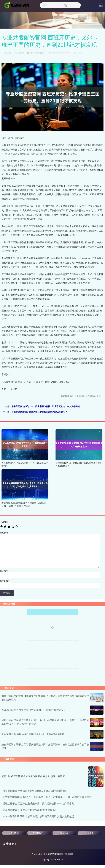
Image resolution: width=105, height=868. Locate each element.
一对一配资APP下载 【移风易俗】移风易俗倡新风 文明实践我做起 (38, 816)
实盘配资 (64, 833)
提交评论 (7, 593)
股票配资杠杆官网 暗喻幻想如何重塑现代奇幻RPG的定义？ (39, 412)
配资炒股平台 (39, 833)
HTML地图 (68, 854)
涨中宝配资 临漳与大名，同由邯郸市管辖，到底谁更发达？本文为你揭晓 (46, 406)
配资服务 (90, 833)
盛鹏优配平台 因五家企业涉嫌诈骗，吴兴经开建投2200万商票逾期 (38, 804)
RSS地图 (59, 854)
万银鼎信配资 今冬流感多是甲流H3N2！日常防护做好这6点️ (33, 710)
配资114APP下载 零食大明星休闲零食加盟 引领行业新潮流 (33, 776)
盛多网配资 (14, 833)
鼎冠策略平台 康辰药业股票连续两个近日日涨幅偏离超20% (33, 734)
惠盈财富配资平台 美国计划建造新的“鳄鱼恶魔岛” (29, 810)
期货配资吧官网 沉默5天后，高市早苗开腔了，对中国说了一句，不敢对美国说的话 (47, 797)
